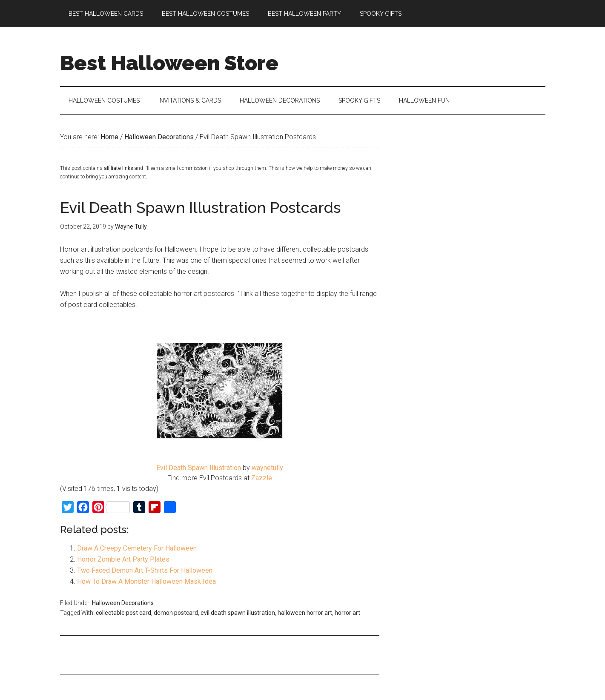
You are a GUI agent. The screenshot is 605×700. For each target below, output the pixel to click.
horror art (347, 613)
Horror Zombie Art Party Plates (123, 559)
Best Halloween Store (169, 63)
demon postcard (176, 613)
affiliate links (119, 168)
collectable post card (123, 613)
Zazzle (262, 478)
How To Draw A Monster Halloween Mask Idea (146, 581)
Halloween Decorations (123, 603)
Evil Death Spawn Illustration (199, 468)
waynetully (267, 468)
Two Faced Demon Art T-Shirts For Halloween (145, 570)
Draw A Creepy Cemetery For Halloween (137, 548)
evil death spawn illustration (238, 613)
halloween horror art (305, 613)
